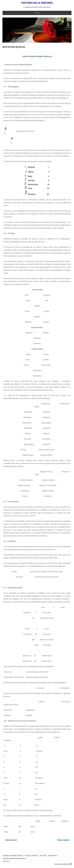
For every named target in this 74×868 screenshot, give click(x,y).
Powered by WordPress (63, 864)
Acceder (6, 861)
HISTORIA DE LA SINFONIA (37, 3)
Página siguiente (63, 840)
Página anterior (11, 840)
